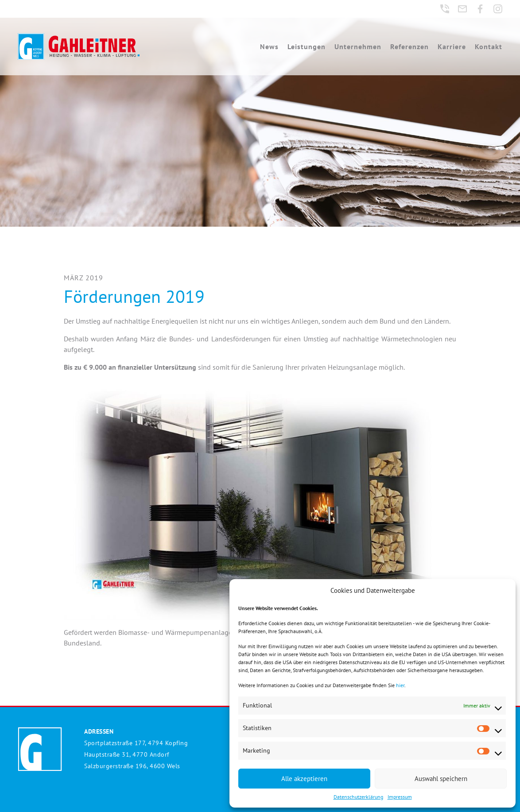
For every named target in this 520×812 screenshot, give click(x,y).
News (269, 46)
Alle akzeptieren (304, 779)
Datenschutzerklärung (358, 797)
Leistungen (307, 46)
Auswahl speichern (441, 779)
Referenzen (409, 46)
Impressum (400, 797)
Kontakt (489, 46)
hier (400, 685)
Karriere (452, 46)
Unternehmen (358, 46)
